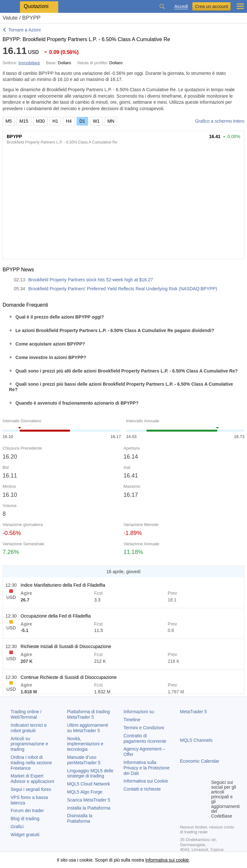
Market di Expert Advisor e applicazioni (32, 779)
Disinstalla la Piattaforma (80, 818)
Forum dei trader (27, 811)
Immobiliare (29, 63)
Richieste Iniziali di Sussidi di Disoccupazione (66, 646)
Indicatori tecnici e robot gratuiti (29, 728)
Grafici (17, 827)
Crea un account (211, 6)
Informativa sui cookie (167, 860)
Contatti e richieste (142, 789)
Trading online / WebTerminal (26, 714)
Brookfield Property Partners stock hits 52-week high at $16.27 (91, 280)
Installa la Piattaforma (89, 808)
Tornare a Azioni (24, 30)
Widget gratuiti (25, 835)
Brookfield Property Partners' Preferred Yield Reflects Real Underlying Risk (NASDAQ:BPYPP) (123, 289)
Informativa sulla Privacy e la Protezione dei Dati (146, 768)
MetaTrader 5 (194, 712)
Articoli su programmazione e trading (29, 744)
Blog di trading (25, 819)
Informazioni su (139, 712)
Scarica (89, 800)
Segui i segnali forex (31, 789)
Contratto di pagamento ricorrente (145, 738)
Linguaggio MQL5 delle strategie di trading (90, 773)
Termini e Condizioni (144, 728)
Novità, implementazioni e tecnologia (85, 744)
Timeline (132, 720)
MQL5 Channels (196, 740)
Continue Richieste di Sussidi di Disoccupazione (69, 677)
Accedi (181, 7)
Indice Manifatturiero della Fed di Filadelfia (63, 585)
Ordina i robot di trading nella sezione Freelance (31, 763)
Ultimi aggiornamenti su (88, 728)
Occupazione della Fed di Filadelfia (56, 616)
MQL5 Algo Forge (85, 792)
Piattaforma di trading (89, 714)
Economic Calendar (200, 761)
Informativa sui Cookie (146, 781)
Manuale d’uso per (84, 760)
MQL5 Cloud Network (89, 784)
